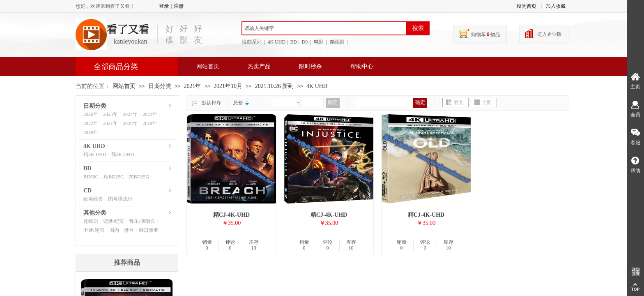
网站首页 (208, 66)
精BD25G (114, 177)
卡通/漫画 (94, 230)
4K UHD (317, 86)
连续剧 (91, 221)
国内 (114, 230)
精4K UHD (95, 155)
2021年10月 (228, 86)
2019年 (150, 123)
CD (87, 191)
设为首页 (527, 6)
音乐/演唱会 (142, 221)
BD (87, 168)
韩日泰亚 (149, 230)
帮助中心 (362, 66)
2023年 (150, 114)
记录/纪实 (114, 221)
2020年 (130, 123)
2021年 (192, 86)
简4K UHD (123, 155)
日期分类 (160, 86)
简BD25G (139, 177)
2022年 (91, 123)
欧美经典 (93, 199)
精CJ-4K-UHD (231, 215)
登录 (164, 6)
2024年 (130, 114)
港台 (129, 230)
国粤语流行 (120, 199)
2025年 (110, 114)
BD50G (91, 177)
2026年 (91, 114)
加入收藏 (556, 6)
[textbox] (324, 28)
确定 (333, 102)
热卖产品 (259, 66)
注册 (179, 6)
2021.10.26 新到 (275, 86)
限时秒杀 (310, 66)
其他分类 (95, 213)
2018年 (91, 132)
